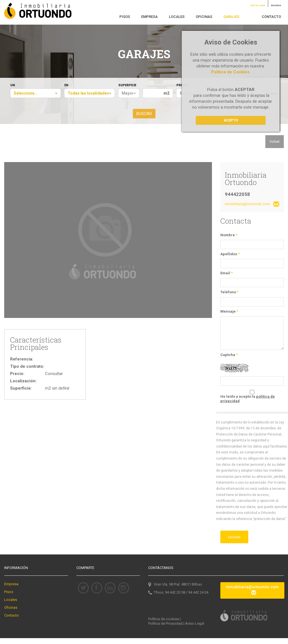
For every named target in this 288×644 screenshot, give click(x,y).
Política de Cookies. (231, 72)
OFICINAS (204, 17)
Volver (275, 141)
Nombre (229, 235)
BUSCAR (144, 114)
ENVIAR (234, 537)
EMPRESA (149, 17)
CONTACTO (271, 17)
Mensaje (229, 311)
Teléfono (229, 292)
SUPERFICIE (127, 85)
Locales (11, 600)
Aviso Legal (195, 623)
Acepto (231, 120)
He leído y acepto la (248, 399)
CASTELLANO (258, 5)
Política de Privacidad (165, 623)
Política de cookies (164, 619)
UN (13, 85)
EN (66, 85)
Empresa (11, 584)
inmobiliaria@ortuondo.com (252, 204)
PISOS (125, 17)
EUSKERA (276, 5)
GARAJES (231, 17)
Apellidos (230, 254)
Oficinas (11, 607)
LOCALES (177, 17)
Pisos (9, 592)
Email (226, 273)
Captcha (229, 355)
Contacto (12, 615)
